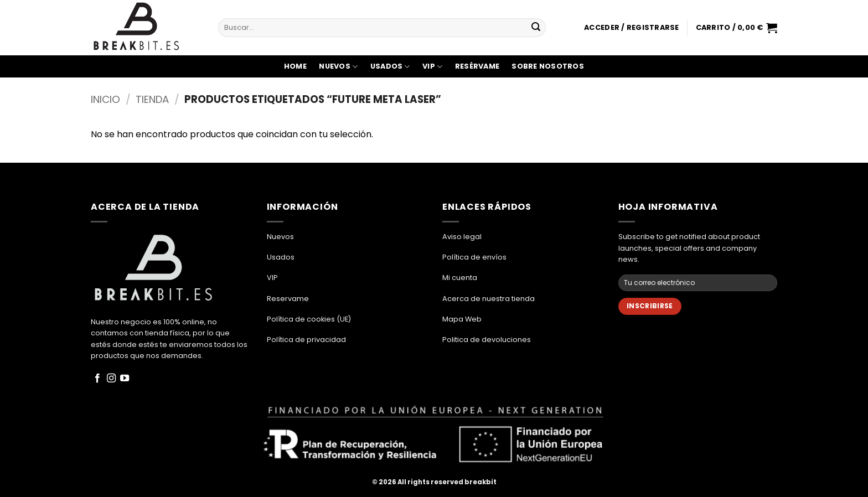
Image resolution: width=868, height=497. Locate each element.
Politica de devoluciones (487, 340)
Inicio (105, 99)
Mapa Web (462, 319)
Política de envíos (474, 257)
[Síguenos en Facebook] (97, 379)
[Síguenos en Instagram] (111, 379)
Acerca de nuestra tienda (489, 299)
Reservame (288, 299)
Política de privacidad (306, 340)
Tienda (152, 99)
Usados (390, 67)
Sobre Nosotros (548, 66)
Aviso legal (462, 237)
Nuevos (338, 67)
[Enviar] (536, 28)
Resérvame (477, 66)
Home (295, 66)
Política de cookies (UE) (309, 319)
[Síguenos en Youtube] (125, 379)
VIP (432, 67)
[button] (631, 28)
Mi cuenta (460, 278)
